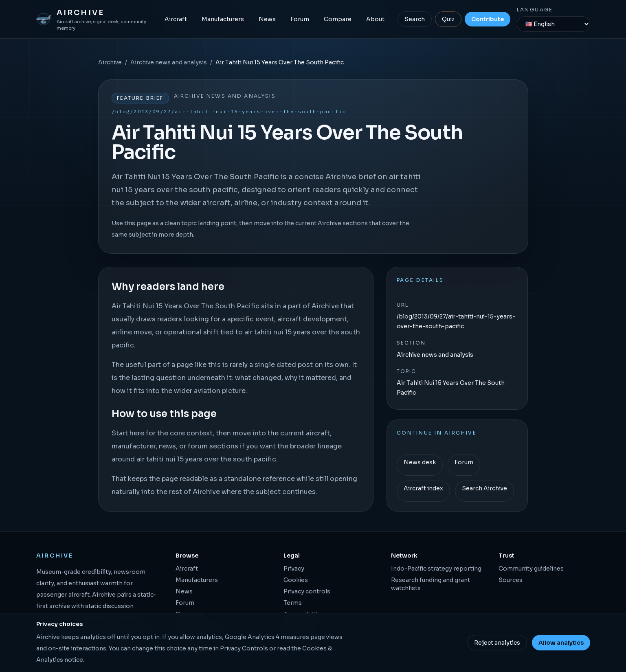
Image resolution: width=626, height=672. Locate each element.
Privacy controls (307, 591)
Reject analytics (497, 643)
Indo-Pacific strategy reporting (436, 569)
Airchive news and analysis (169, 62)
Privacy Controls (244, 648)
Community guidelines (531, 569)
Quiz (448, 19)
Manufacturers (223, 19)
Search (415, 19)
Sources (511, 580)
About (375, 19)
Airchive (110, 62)
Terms (293, 603)
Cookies (296, 580)
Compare (338, 19)
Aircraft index (423, 488)
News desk (420, 462)
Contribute (488, 19)
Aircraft (176, 19)
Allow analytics (561, 643)
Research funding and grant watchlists (431, 584)
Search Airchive (484, 488)
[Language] (554, 24)
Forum (300, 19)
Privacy (294, 569)
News (267, 19)
